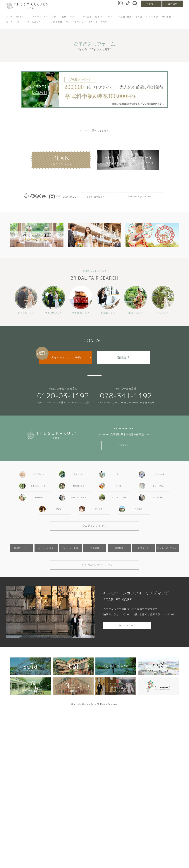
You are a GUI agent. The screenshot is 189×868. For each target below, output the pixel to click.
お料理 (139, 17)
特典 (64, 17)
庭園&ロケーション (105, 17)
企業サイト (144, 548)
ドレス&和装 (152, 17)
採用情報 (95, 548)
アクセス (151, 4)
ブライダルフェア (39, 17)
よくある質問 (55, 22)
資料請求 (173, 4)
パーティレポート (15, 22)
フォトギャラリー (36, 22)
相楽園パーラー (22, 548)
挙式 (72, 17)
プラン (55, 17)
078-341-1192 (126, 396)
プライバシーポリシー (168, 548)
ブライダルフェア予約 (66, 358)
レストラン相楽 (46, 548)
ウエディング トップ (16, 17)
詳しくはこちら (127, 625)
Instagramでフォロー (140, 197)
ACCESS (123, 445)
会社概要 (119, 548)
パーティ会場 (85, 17)
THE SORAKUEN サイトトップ (94, 565)
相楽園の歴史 (125, 17)
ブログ (104, 22)
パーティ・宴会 (70, 548)
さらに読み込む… (96, 197)
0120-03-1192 (63, 396)
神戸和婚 (166, 17)
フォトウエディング (76, 22)
